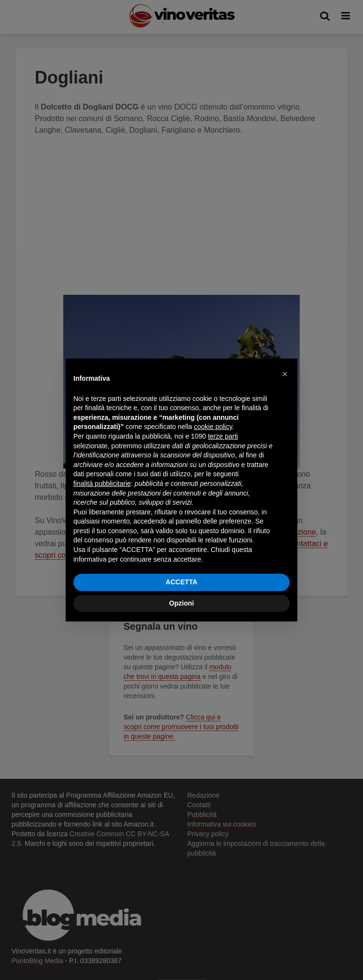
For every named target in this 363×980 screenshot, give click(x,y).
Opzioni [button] (181, 603)
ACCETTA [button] (181, 582)
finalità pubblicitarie (102, 483)
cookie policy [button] (213, 427)
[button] (285, 374)
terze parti (223, 436)
